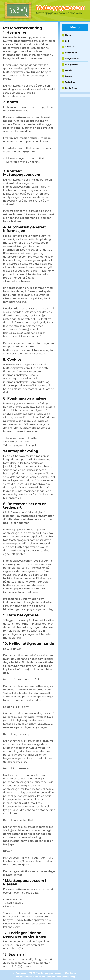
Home (68, 35)
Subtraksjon (71, 53)
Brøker (69, 76)
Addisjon (69, 47)
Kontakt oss (71, 88)
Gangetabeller (72, 59)
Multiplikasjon (72, 64)
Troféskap (70, 82)
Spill (67, 41)
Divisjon (69, 70)
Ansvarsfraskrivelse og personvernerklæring (45, 977)
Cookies (70, 973)
